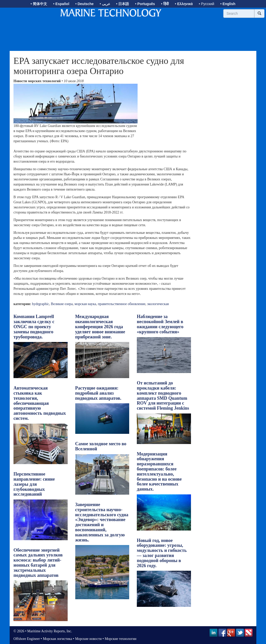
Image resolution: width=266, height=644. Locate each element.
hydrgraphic (41, 304)
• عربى (105, 4)
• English (228, 4)
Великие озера (62, 304)
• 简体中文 (39, 4)
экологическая (158, 304)
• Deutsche (84, 4)
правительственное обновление (122, 304)
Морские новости (88, 639)
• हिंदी (165, 4)
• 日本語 (123, 4)
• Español (61, 4)
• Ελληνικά (184, 4)
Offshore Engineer (27, 639)
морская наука (85, 304)
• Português (145, 4)
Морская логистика (57, 639)
